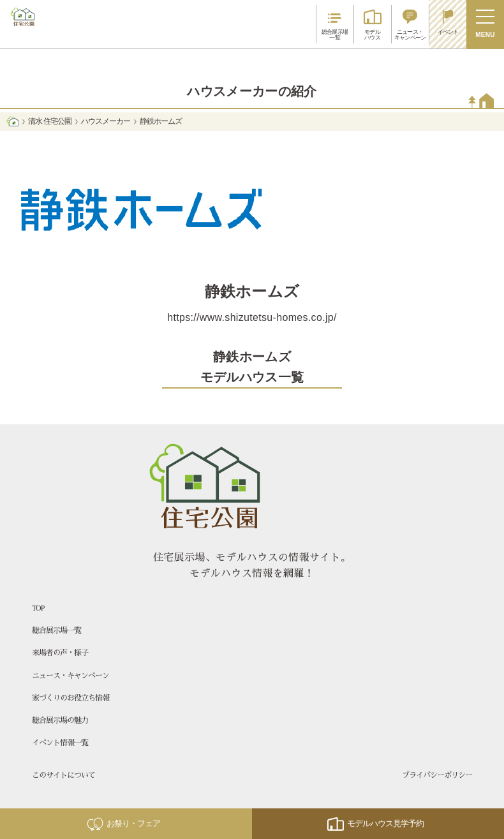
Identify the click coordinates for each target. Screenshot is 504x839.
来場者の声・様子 (60, 653)
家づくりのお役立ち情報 (70, 698)
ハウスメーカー (106, 121)
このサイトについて (63, 775)
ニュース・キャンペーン (70, 676)
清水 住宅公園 (49, 121)
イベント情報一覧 (60, 743)
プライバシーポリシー (437, 775)
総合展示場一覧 (56, 630)
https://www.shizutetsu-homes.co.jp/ (252, 317)
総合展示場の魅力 (60, 720)
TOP (38, 608)
